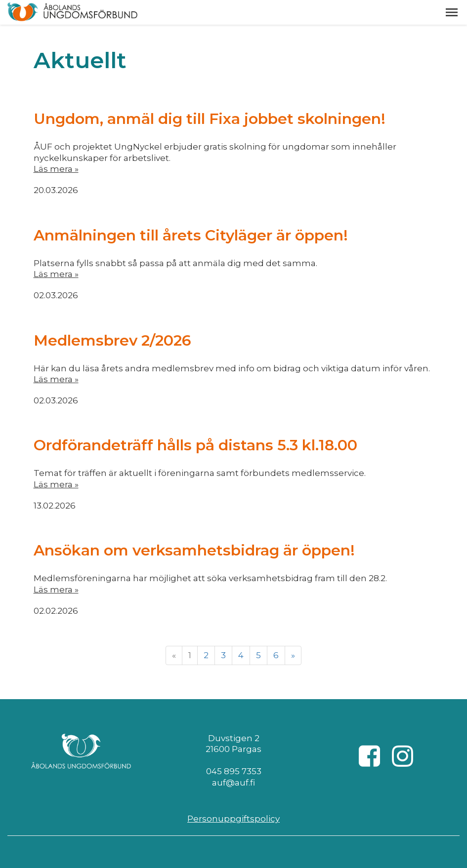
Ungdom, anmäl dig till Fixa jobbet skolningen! (210, 119)
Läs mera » (56, 169)
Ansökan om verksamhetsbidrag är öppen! (194, 550)
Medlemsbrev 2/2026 (112, 340)
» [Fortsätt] (293, 655)
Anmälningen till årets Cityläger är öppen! (191, 235)
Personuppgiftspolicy (233, 819)
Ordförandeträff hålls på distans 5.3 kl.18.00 (195, 445)
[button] (452, 12)
